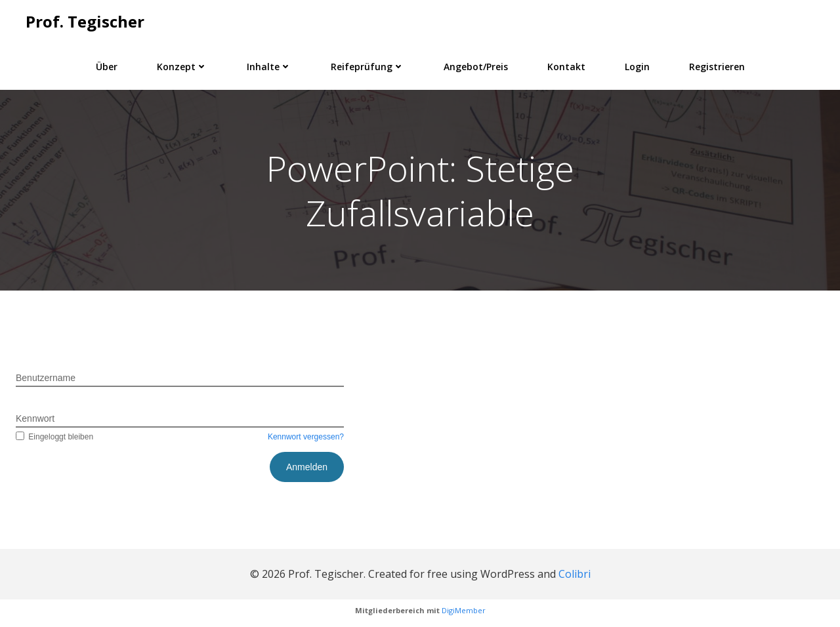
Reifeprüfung (367, 67)
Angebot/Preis (476, 67)
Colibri (575, 574)
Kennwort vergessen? (306, 437)
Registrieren (717, 67)
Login (637, 67)
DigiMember (464, 611)
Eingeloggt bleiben (54, 437)
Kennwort (35, 419)
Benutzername (46, 378)
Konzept (182, 67)
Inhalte (269, 67)
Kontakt (566, 67)
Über (107, 67)
